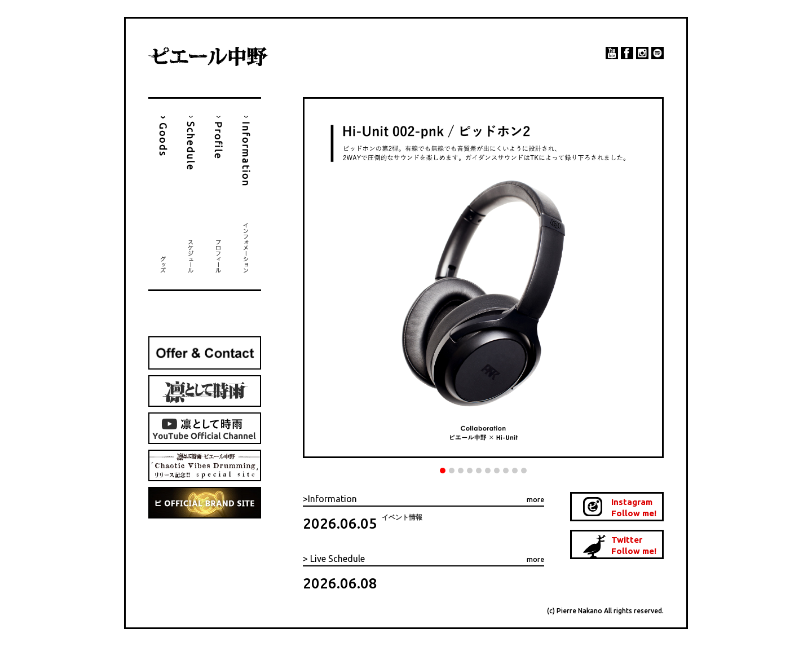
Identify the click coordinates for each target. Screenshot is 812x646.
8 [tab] (506, 471)
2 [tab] (452, 471)
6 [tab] (488, 471)
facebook (627, 53)
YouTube (612, 53)
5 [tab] (479, 471)
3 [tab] (461, 471)
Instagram (637, 508)
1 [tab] (443, 471)
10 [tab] (524, 471)
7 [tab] (497, 471)
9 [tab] (515, 471)
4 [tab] (470, 471)
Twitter (637, 546)
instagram (642, 53)
